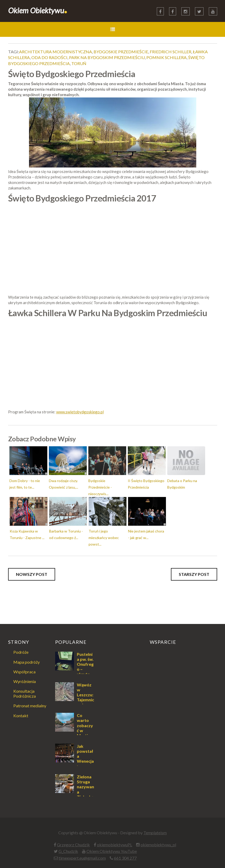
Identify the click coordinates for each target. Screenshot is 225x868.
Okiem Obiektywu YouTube (112, 851)
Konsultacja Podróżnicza (25, 693)
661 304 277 (125, 858)
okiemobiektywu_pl (158, 845)
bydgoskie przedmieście (121, 52)
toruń (79, 63)
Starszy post (194, 574)
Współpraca (24, 672)
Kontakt (21, 716)
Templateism (155, 833)
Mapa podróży (27, 662)
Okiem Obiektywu (38, 10)
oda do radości (49, 57)
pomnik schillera (166, 57)
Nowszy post (32, 574)
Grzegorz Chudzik (73, 845)
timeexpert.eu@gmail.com (82, 858)
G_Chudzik (68, 851)
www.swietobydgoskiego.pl (80, 412)
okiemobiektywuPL (115, 845)
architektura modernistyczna (56, 52)
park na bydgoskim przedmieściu (107, 57)
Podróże (21, 652)
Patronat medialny (30, 706)
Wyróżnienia (25, 681)
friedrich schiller (171, 52)
